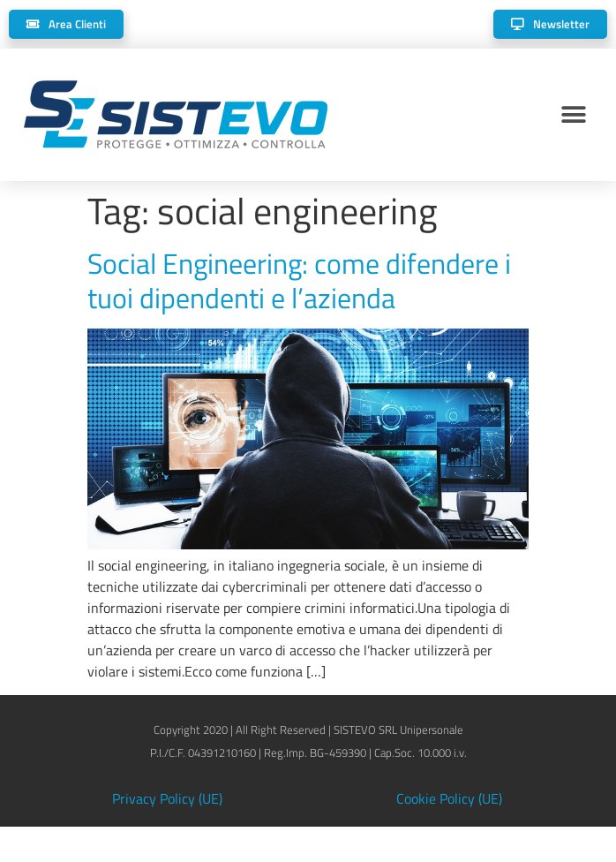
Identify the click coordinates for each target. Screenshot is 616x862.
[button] (574, 115)
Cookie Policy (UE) (449, 798)
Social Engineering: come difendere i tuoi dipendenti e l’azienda (299, 280)
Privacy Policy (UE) (167, 798)
